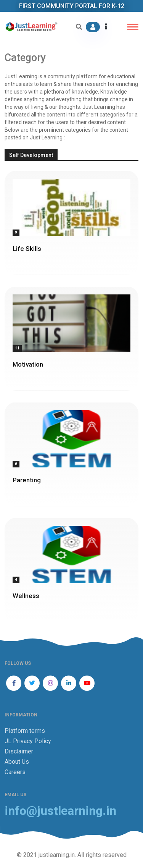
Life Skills (27, 249)
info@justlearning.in (60, 811)
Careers (15, 772)
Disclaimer (19, 751)
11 (17, 348)
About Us (17, 762)
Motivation (28, 364)
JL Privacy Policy (28, 741)
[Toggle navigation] (133, 27)
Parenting (27, 480)
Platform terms (25, 731)
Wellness (26, 596)
